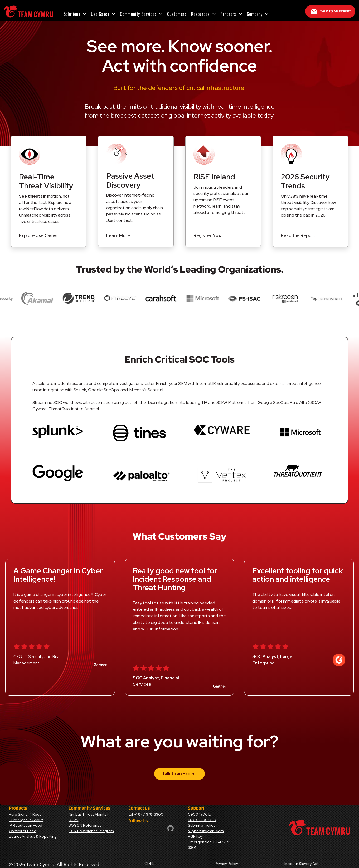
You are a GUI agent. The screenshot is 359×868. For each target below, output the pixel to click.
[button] (75, 14)
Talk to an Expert (179, 774)
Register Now (207, 236)
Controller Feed (23, 831)
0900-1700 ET (201, 814)
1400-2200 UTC (202, 820)
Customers (177, 14)
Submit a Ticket (201, 825)
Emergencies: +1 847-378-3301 (210, 845)
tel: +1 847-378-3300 (146, 814)
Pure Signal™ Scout (26, 820)
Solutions (72, 14)
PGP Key (195, 836)
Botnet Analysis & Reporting (33, 836)
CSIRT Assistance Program (91, 831)
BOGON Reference (85, 825)
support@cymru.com (206, 831)
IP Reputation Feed (26, 825)
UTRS (73, 820)
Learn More (118, 236)
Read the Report (298, 236)
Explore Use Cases (38, 236)
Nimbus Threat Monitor (88, 814)
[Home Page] (28, 11)
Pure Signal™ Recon (26, 814)
